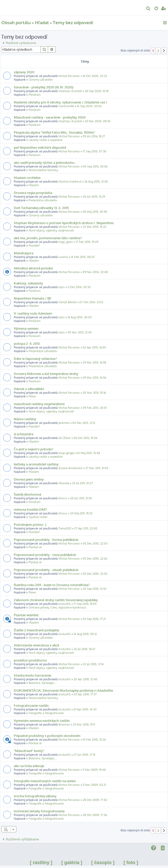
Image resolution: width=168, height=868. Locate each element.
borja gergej (66, 453)
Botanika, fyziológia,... (43, 683)
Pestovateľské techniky (43, 170)
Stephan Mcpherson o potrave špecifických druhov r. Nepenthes (64, 223)
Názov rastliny (25, 419)
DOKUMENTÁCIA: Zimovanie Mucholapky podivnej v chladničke (63, 690)
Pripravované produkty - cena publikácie (45, 555)
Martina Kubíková (70, 182)
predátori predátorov (30, 660)
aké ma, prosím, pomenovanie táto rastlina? (48, 238)
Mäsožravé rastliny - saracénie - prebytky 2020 (50, 117)
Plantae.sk (35, 547)
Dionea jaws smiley (29, 479)
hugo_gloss (66, 242)
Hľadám (34, 185)
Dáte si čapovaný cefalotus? (35, 358)
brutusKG (65, 604)
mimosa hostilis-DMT (30, 509)
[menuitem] (148, 9)
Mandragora (24, 253)
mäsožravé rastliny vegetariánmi (39, 404)
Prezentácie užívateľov (43, 200)
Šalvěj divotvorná (27, 494)
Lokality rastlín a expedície (46, 140)
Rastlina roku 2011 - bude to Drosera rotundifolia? (52, 585)
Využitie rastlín (38, 517)
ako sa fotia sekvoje (29, 766)
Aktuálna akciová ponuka (33, 268)
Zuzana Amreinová (70, 468)
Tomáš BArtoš (67, 302)
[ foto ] (131, 863)
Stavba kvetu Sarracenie (33, 675)
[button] (164, 51)
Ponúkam (35, 95)
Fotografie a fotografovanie (46, 713)
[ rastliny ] (41, 863)
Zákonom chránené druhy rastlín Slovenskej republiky (56, 600)
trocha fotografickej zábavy (35, 796)
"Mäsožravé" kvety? (29, 751)
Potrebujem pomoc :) (30, 524)
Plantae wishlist (26, 615)
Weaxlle (64, 483)
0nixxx (63, 498)
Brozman (64, 724)
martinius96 (66, 106)
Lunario (63, 257)
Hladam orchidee (27, 177)
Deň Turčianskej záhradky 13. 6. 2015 (41, 208)
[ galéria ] (72, 863)
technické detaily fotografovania (39, 811)
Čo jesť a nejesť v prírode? (34, 449)
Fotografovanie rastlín (31, 705)
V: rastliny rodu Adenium (33, 313)
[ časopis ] (103, 863)
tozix (62, 287)
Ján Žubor (65, 438)
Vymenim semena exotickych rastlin (42, 720)
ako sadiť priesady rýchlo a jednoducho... (45, 162)
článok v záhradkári (29, 389)
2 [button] (158, 51)
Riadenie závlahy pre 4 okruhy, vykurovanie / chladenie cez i (60, 102)
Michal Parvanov (69, 76)
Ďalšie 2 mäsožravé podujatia (36, 630)
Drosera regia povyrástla (33, 193)
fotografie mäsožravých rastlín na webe (45, 781)
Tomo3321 (65, 528)
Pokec (32, 396)
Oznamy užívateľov (41, 80)
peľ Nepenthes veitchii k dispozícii (40, 147)
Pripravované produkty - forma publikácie (46, 539)
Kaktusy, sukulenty (28, 283)
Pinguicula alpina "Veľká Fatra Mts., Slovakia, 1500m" (54, 132)
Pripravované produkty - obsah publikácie (46, 570)
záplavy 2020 (24, 72)
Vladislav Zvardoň (70, 91)
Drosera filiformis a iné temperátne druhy (46, 374)
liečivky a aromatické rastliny (36, 464)
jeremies (64, 423)
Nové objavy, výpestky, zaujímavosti (51, 230)
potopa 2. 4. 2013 (27, 343)
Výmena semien (26, 328)
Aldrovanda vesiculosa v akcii (36, 645)
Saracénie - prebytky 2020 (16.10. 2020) (44, 87)
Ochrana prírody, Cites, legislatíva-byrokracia (57, 607)
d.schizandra (24, 434)
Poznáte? (34, 245)
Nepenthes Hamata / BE (33, 298)
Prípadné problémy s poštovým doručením (47, 736)
